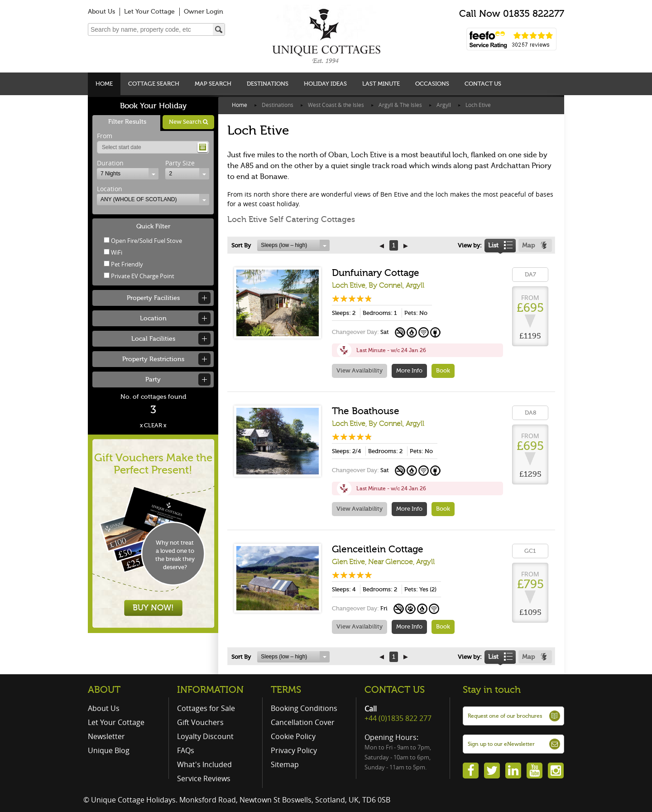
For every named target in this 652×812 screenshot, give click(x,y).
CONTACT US (395, 690)
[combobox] (128, 174)
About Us (101, 12)
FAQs (186, 750)
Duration (110, 163)
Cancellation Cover (303, 722)
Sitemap (285, 764)
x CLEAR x (153, 425)
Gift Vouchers (200, 722)
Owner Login (204, 12)
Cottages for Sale (206, 708)
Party (153, 379)
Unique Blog (109, 750)
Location (110, 189)
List (493, 245)
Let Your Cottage (149, 12)
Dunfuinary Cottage (376, 273)
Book (443, 370)
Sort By (241, 245)
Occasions (432, 84)
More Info (409, 370)
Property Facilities (153, 298)
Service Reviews (204, 778)
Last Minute (381, 84)
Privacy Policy (294, 750)
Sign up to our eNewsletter (501, 744)
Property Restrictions (153, 359)
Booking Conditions (304, 708)
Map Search (213, 84)
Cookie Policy (293, 736)
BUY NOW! (153, 608)
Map (528, 245)
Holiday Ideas (325, 84)
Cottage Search (154, 84)
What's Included (204, 764)
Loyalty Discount (205, 736)
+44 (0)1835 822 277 (398, 718)
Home (104, 84)
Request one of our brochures (505, 716)
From (105, 136)
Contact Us (483, 84)
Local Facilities (153, 339)
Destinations (268, 84)
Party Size (180, 163)
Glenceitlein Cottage (378, 549)
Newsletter (106, 736)
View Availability (360, 370)
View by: (470, 245)
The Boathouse (366, 411)
